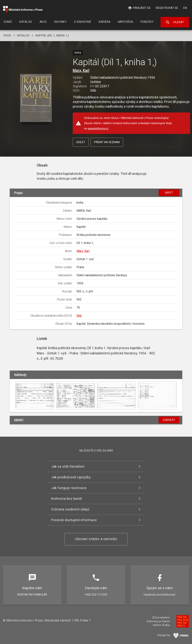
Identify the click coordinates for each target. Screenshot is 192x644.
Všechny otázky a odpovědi (96, 539)
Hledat (175, 22)
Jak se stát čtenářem (68, 466)
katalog (23, 35)
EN (185, 8)
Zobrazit (169, 420)
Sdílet (81, 142)
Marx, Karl (81, 70)
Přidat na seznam (107, 142)
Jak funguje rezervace (69, 488)
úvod (7, 35)
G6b (79, 316)
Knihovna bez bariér (67, 499)
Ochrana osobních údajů (70, 509)
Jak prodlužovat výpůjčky (71, 477)
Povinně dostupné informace (74, 520)
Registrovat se (167, 8)
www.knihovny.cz (98, 128)
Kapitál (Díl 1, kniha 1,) (52, 35)
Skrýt (169, 193)
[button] (36, 98)
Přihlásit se (139, 8)
